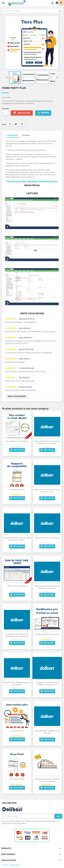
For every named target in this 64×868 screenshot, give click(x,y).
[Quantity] (5, 113)
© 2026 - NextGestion (11, 865)
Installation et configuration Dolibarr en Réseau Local (47, 684)
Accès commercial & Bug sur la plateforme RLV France (47, 587)
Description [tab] (13, 135)
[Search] (32, 11)
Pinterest (22, 124)
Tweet (16, 124)
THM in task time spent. (17, 586)
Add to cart (22, 113)
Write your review (17, 396)
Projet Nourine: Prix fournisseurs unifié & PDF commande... (47, 442)
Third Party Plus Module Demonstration (32, 181)
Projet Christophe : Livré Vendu (47, 538)
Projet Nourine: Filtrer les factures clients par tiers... (47, 491)
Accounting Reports (17, 489)
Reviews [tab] (26, 135)
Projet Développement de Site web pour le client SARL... (17, 539)
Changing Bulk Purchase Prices (47, 634)
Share (10, 124)
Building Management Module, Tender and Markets (47, 780)
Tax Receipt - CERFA (17, 779)
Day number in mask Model (17, 441)
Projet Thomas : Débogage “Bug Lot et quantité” (17, 684)
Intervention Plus (17, 731)
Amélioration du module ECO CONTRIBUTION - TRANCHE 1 (17, 635)
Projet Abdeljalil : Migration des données (47, 732)
